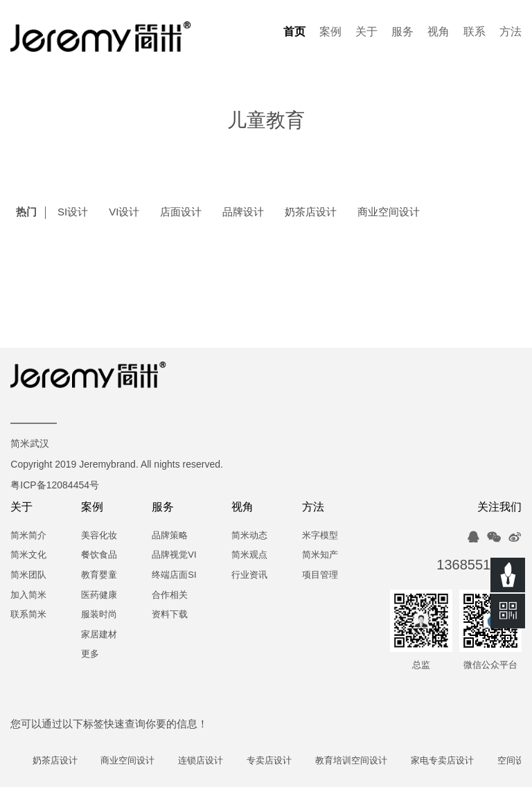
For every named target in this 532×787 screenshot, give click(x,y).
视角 (438, 32)
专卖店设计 (275, 761)
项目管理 (320, 575)
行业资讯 (249, 575)
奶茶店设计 (311, 213)
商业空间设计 (389, 213)
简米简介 (28, 536)
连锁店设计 (207, 761)
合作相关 (170, 595)
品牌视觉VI (174, 555)
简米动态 (249, 536)
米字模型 (320, 536)
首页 (294, 32)
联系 (475, 32)
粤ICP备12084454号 (55, 486)
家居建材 (99, 635)
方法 (511, 32)
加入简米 (28, 595)
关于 (366, 32)
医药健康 (99, 595)
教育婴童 (99, 575)
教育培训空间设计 (357, 761)
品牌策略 (170, 536)
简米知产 (320, 555)
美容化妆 (99, 536)
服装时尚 (99, 615)
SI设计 (73, 213)
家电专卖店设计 (448, 761)
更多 (90, 654)
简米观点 (249, 555)
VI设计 (124, 213)
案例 (330, 32)
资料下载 (170, 615)
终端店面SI (174, 575)
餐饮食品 (99, 555)
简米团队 (28, 575)
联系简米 (28, 615)
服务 (402, 32)
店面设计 (181, 213)
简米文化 (28, 555)
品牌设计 (243, 213)
